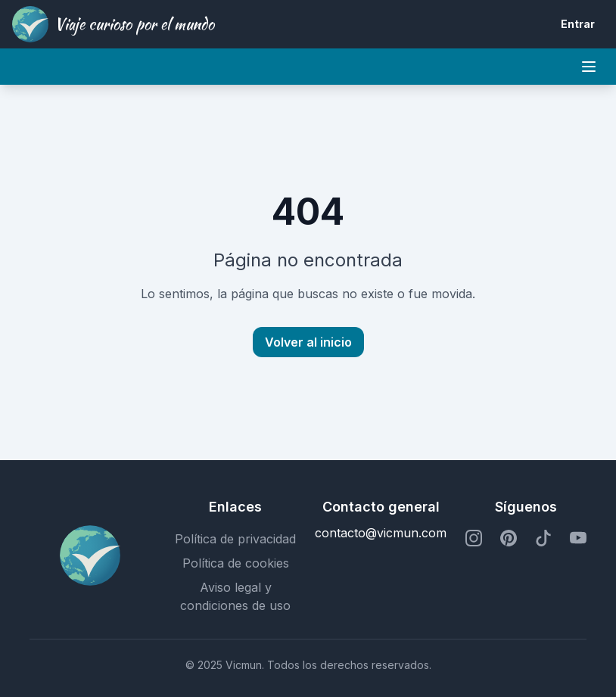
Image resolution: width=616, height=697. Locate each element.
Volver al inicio (308, 342)
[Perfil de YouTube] (578, 539)
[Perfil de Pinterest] (509, 539)
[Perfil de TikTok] (543, 539)
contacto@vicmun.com (381, 533)
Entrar (578, 24)
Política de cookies (236, 563)
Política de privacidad (235, 539)
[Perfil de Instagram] (474, 539)
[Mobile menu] (589, 67)
